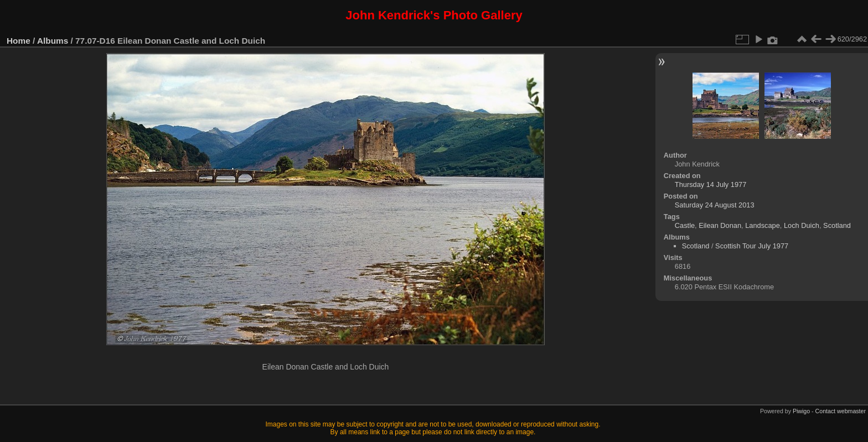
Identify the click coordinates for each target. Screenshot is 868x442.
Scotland (837, 225)
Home (19, 41)
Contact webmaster (841, 411)
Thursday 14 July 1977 (711, 184)
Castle (685, 225)
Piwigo (801, 411)
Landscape (763, 225)
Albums (53, 41)
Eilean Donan (720, 225)
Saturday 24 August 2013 (715, 205)
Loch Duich (802, 225)
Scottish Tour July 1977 (752, 246)
